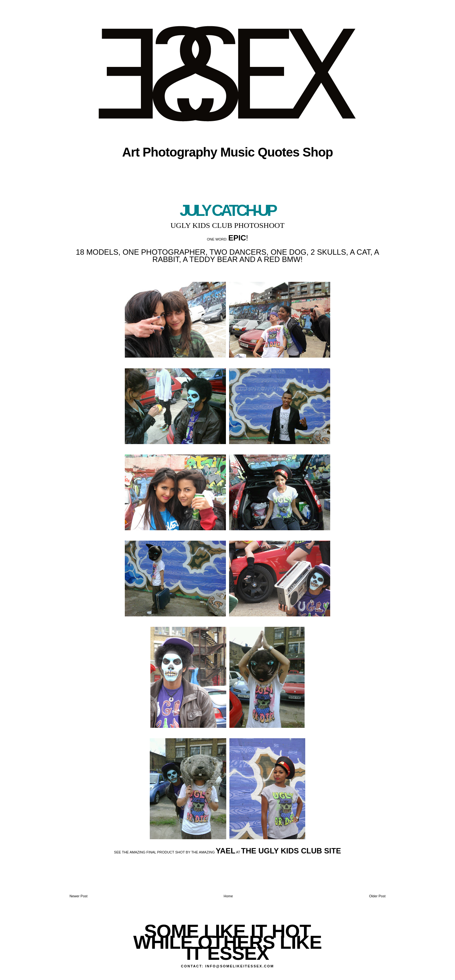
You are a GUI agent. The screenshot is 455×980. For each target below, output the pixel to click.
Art (131, 152)
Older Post (377, 896)
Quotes (279, 152)
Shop (318, 152)
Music (237, 152)
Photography (180, 152)
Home (228, 896)
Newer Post (79, 896)
